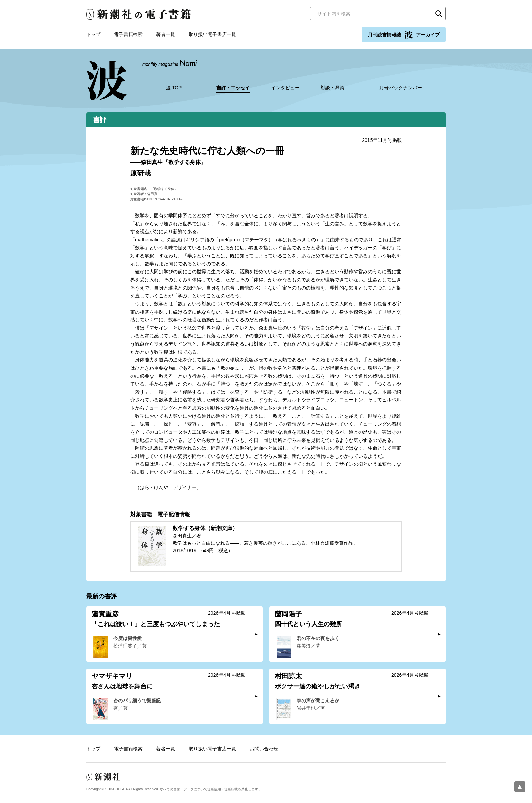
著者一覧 (166, 34)
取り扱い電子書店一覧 (212, 34)
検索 (439, 14)
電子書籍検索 (128, 34)
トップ (93, 34)
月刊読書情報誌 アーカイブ (404, 35)
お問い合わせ (264, 749)
